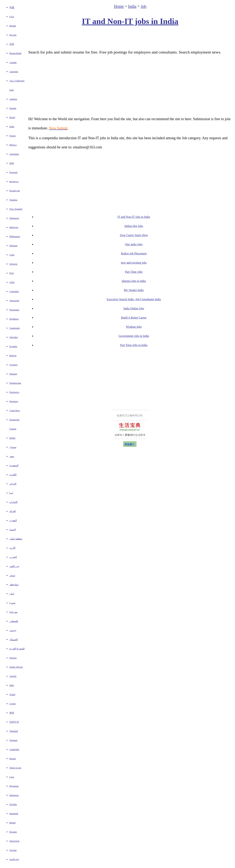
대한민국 (14, 722)
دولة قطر (14, 584)
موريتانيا (13, 612)
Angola (13, 676)
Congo (13, 704)
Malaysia (14, 227)
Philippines (15, 236)
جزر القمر (14, 566)
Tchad (12, 694)
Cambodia (14, 749)
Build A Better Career (134, 318)
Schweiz (13, 264)
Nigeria (13, 658)
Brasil (12, 117)
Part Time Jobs (134, 272)
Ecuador (13, 346)
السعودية (14, 465)
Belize (12, 438)
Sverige (13, 850)
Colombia (14, 291)
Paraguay (14, 401)
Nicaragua (14, 310)
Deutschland (15, 53)
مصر (12, 456)
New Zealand (16, 209)
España (13, 108)
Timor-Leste (15, 768)
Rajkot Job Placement (134, 253)
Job (143, 6)
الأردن (12, 548)
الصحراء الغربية (17, 649)
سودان (13, 447)
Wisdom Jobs (134, 327)
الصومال (14, 639)
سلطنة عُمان (16, 539)
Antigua (13, 99)
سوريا (12, 603)
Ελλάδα (13, 804)
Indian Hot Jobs (134, 226)
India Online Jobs (134, 308)
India (12, 126)
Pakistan (13, 246)
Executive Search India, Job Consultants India (134, 299)
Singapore (14, 218)
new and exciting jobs (134, 263)
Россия (13, 35)
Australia (14, 72)
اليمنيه (13, 530)
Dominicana (15, 383)
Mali (12, 685)
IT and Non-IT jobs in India (130, 21)
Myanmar (14, 786)
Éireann (13, 832)
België (12, 823)
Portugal (13, 172)
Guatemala (15, 328)
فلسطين (14, 621)
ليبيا (11, 493)
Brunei (13, 759)
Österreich (14, 841)
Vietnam (13, 740)
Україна (13, 200)
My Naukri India (134, 290)
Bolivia (13, 355)
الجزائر (13, 484)
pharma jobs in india (134, 281)
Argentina (14, 154)
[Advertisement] (130, 38)
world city (14, 859)
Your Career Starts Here (134, 235)
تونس (12, 575)
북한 (12, 713)
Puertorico (14, 392)
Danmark (14, 813)
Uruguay (14, 365)
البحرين (13, 557)
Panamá (13, 374)
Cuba (12, 255)
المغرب (13, 520)
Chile (12, 282)
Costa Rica (15, 410)
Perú (12, 273)
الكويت (13, 475)
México (13, 145)
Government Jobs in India (134, 336)
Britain (13, 26)
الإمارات (13, 502)
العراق (13, 511)
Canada (13, 62)
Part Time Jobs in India (134, 345)
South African (16, 667)
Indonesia (14, 795)
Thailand (14, 731)
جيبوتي (13, 630)
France (13, 136)
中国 (12, 7)
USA (12, 17)
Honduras (14, 319)
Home (119, 6)
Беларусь (14, 181)
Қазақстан (15, 191)
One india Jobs (134, 244)
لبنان (12, 594)
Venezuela (14, 301)
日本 (12, 44)
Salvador (14, 337)
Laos (12, 777)
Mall (12, 163)
